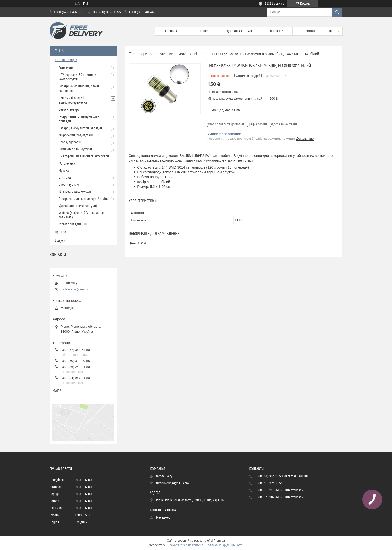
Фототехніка (67, 164)
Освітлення (199, 54)
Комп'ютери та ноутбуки (75, 149)
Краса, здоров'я (70, 142)
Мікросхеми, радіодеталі (76, 135)
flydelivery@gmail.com (77, 289)
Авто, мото (178, 54)
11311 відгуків (275, 4)
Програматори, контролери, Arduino (84, 199)
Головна (171, 31)
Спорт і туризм (69, 185)
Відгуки (60, 241)
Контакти (277, 31)
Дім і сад (65, 178)
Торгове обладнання (73, 224)
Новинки (308, 31)
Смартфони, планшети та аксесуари (84, 156)
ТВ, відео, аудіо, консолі (75, 192)
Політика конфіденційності (224, 545)
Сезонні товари (69, 110)
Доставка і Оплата (240, 31)
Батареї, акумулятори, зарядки (80, 128)
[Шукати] (337, 12)
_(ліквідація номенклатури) (78, 206)
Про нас (202, 31)
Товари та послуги (150, 54)
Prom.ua (219, 541)
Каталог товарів (66, 60)
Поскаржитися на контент (185, 545)
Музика (64, 171)
